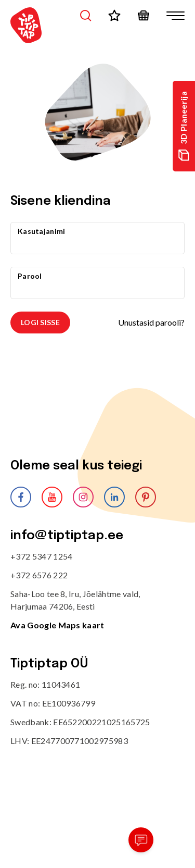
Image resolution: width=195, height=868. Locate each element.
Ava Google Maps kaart (57, 625)
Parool (30, 276)
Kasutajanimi (41, 231)
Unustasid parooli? (151, 322)
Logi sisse (40, 322)
